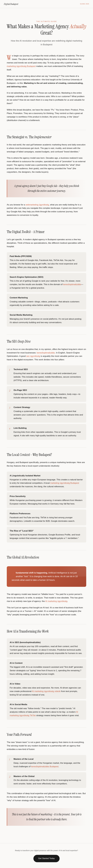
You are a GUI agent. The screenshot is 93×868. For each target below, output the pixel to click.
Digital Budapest (11, 4)
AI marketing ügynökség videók (46, 691)
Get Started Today (47, 858)
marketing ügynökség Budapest (21, 66)
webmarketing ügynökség (37, 205)
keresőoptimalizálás (72, 284)
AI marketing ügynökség (56, 601)
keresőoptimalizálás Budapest (45, 767)
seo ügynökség (33, 356)
